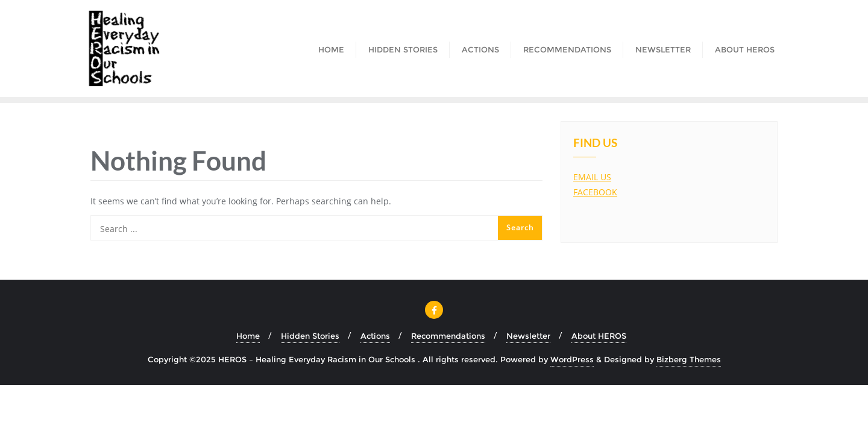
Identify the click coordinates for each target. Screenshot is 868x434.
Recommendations (448, 336)
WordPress (572, 359)
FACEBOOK (595, 192)
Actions (375, 336)
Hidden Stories (310, 336)
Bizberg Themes (689, 359)
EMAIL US (592, 177)
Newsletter (528, 336)
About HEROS (599, 336)
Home (248, 336)
